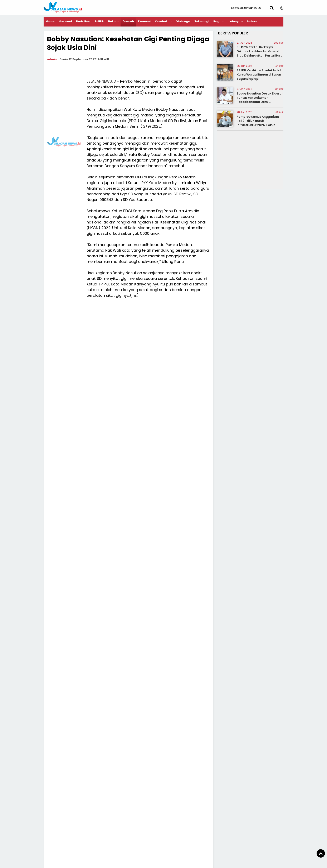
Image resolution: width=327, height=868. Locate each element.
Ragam (219, 21)
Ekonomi (144, 21)
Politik (99, 21)
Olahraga (183, 21)
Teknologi (202, 21)
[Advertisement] (64, 141)
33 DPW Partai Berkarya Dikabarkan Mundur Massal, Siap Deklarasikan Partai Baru (260, 51)
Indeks (252, 21)
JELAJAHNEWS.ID (101, 81)
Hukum (113, 21)
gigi (199, 93)
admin (52, 59)
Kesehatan (163, 21)
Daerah (128, 21)
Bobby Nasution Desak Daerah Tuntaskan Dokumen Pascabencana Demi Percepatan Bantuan (260, 100)
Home (50, 21)
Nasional (65, 21)
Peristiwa (83, 21)
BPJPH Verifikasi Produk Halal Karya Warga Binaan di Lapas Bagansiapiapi (259, 74)
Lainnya (235, 21)
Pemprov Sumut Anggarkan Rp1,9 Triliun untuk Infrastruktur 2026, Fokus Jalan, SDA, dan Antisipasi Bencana (258, 125)
